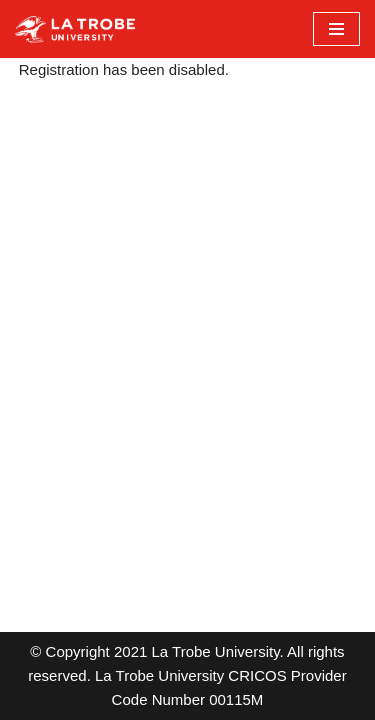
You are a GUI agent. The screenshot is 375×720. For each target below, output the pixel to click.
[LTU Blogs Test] (75, 29)
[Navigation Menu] (336, 29)
